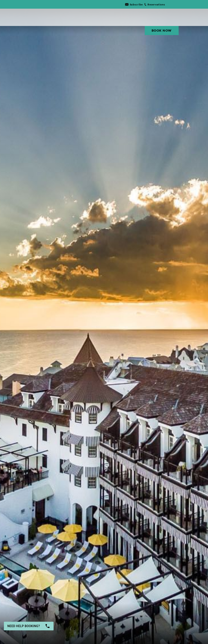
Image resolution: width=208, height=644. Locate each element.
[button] (78, 626)
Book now (160, 626)
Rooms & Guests (107, 624)
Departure (71, 624)
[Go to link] (134, 4)
